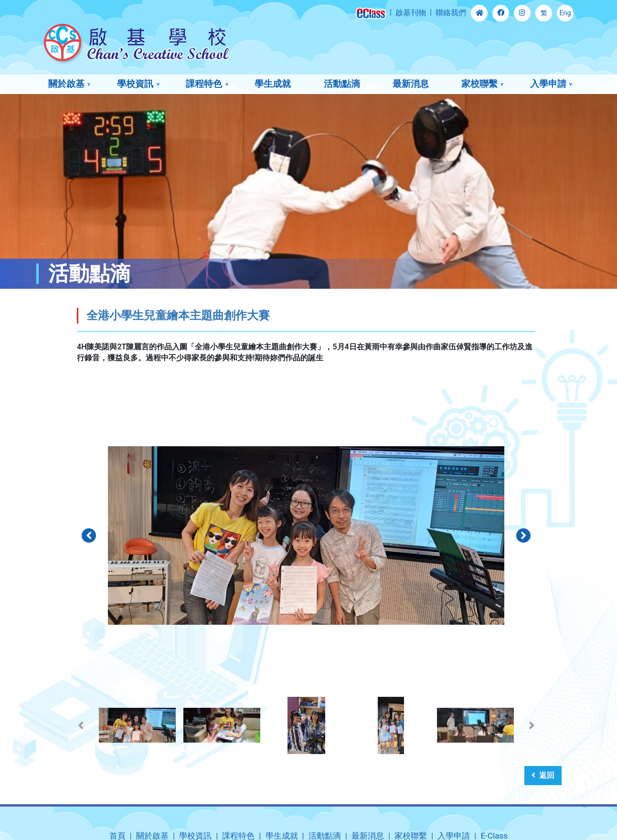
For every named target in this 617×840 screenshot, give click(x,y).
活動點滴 (342, 84)
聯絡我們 (451, 13)
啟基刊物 (411, 13)
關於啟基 (66, 84)
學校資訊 (135, 84)
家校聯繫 (479, 84)
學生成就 (273, 84)
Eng (565, 13)
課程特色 (204, 84)
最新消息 (411, 84)
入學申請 (548, 84)
